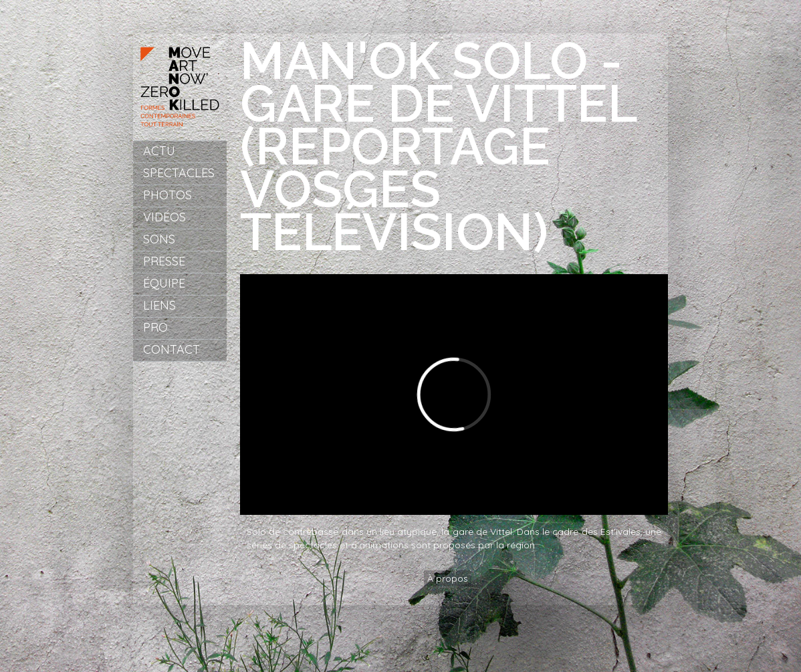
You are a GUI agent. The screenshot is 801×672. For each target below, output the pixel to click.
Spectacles (179, 173)
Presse (164, 261)
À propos (448, 578)
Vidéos (164, 217)
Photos (167, 195)
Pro (155, 327)
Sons (159, 239)
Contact (171, 349)
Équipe (164, 283)
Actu (159, 151)
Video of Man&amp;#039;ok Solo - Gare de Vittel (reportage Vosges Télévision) (454, 395)
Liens (159, 305)
